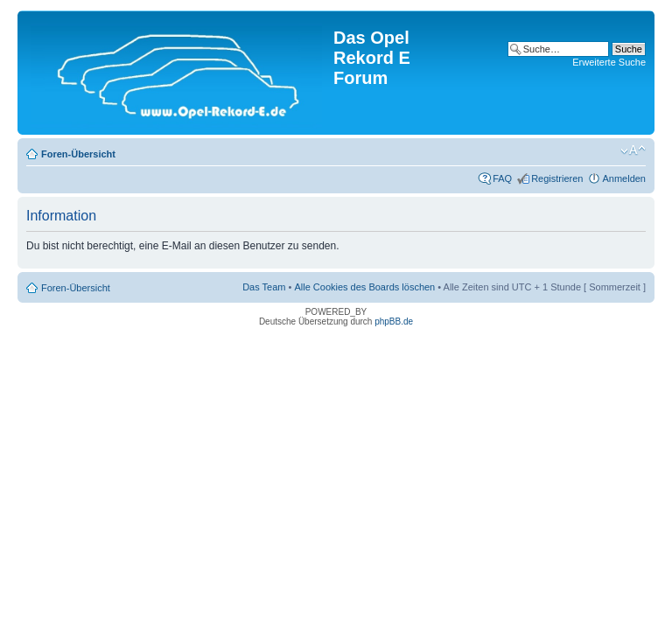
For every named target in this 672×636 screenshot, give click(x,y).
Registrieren (557, 178)
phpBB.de (394, 321)
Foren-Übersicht (78, 154)
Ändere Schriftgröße (633, 150)
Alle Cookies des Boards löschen (364, 287)
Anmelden (624, 178)
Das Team (264, 287)
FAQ (502, 178)
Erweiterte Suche (609, 62)
